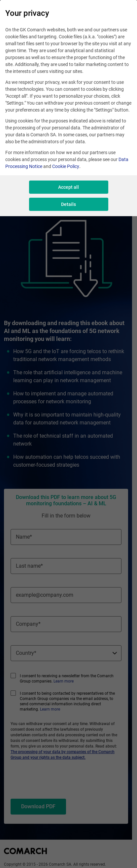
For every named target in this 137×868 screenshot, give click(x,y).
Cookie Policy (66, 166)
